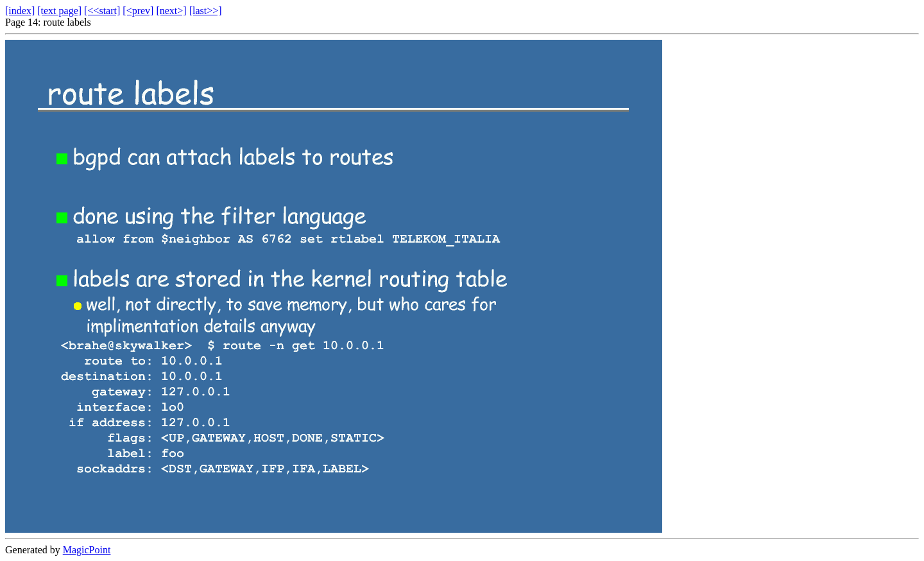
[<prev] (138, 11)
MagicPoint (87, 550)
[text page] (59, 11)
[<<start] (102, 11)
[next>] (171, 11)
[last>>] (206, 11)
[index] (20, 11)
